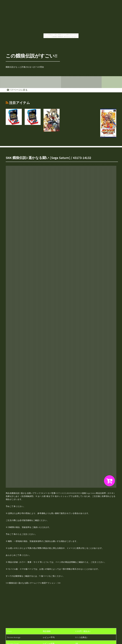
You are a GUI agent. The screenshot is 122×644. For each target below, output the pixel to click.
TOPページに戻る (17, 90)
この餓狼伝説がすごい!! (32, 56)
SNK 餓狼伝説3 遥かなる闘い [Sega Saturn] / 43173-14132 (48, 158)
